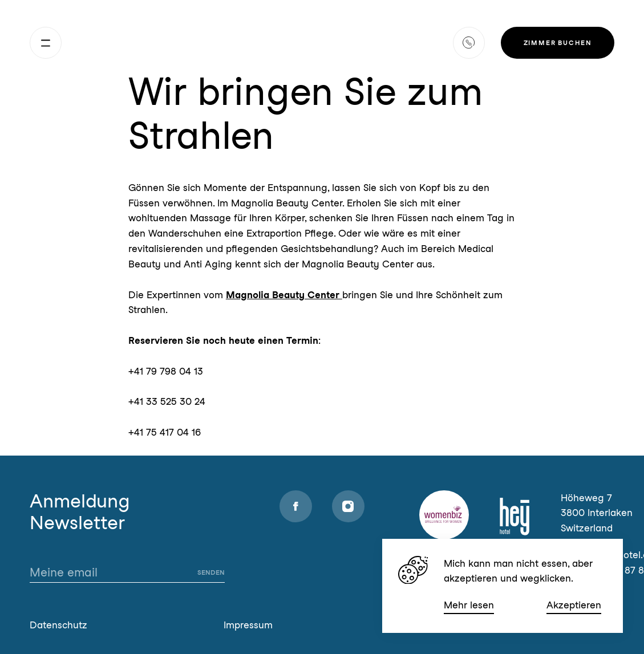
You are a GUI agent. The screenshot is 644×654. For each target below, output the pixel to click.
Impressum (248, 625)
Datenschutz (58, 625)
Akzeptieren (574, 605)
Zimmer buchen (558, 43)
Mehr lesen (469, 605)
